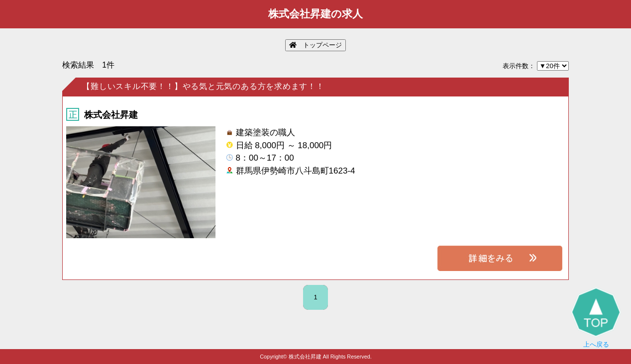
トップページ (315, 45)
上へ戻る (596, 318)
